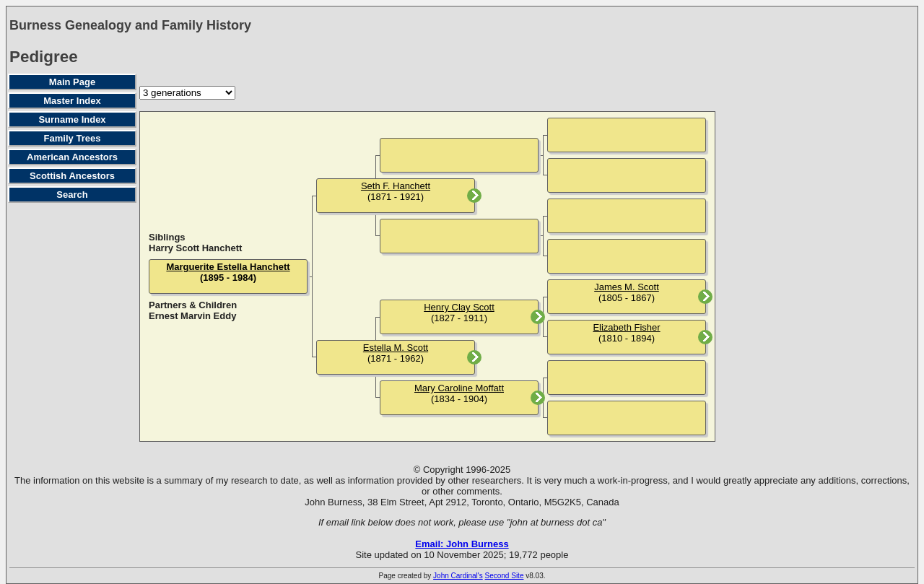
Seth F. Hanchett (396, 186)
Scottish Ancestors (72, 176)
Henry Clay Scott (459, 307)
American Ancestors (72, 157)
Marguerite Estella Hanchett (228, 267)
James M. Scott (627, 287)
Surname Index (72, 119)
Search (72, 195)
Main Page (72, 82)
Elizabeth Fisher (626, 327)
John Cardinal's (458, 576)
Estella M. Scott (396, 348)
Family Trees (73, 138)
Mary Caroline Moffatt (459, 388)
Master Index (72, 101)
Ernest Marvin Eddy (192, 316)
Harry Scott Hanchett (195, 248)
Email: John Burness (462, 544)
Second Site (505, 576)
